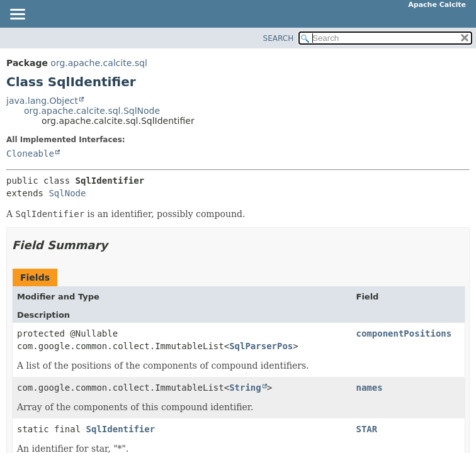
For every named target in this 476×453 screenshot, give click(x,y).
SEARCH (279, 38)
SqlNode (67, 193)
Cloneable (30, 154)
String (245, 388)
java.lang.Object (42, 101)
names (370, 388)
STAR (367, 429)
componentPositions (404, 333)
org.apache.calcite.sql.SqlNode (92, 111)
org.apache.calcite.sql (99, 63)
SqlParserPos (261, 346)
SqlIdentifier (121, 429)
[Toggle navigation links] (17, 15)
